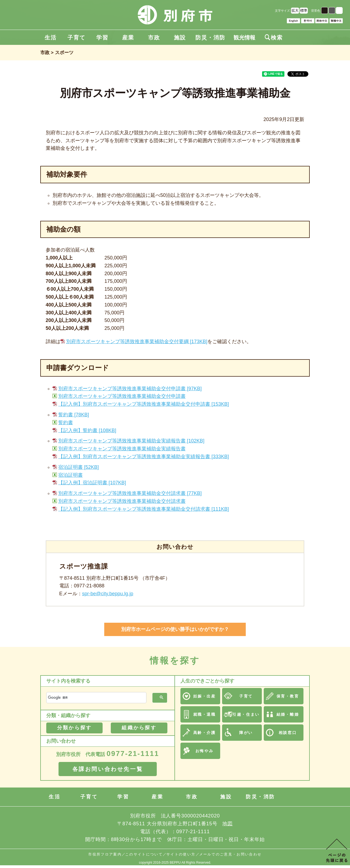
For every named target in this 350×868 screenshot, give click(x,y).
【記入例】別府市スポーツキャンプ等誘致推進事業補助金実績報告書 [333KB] (144, 457)
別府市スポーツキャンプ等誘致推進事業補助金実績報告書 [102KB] (131, 441)
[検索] (96, 698)
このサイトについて (144, 854)
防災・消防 (210, 38)
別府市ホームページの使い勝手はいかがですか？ (175, 629)
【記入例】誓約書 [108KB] (87, 430)
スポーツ (64, 53)
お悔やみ (204, 751)
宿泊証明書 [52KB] (79, 467)
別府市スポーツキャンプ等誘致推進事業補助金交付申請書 (122, 396)
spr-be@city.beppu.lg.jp (108, 594)
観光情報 (244, 38)
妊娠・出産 (205, 696)
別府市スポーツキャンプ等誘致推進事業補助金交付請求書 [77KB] (130, 493)
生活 (51, 38)
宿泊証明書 (70, 475)
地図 (228, 824)
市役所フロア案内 (105, 854)
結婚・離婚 (288, 714)
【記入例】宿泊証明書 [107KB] (92, 483)
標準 (304, 10)
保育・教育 (288, 696)
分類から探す (74, 728)
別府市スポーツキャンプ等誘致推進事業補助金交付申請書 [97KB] (130, 389)
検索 (274, 38)
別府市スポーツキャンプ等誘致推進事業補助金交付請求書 (122, 501)
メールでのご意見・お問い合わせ (231, 854)
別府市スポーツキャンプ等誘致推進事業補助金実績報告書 (122, 449)
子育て (76, 38)
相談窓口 (288, 733)
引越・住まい (246, 714)
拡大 (295, 10)
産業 (128, 38)
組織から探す (139, 728)
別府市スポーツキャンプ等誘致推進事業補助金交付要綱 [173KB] (137, 342)
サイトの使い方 (181, 854)
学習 (102, 38)
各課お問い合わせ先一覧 (108, 769)
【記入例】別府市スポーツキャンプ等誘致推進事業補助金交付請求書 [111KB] (144, 509)
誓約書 (66, 423)
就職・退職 (205, 714)
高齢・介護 (205, 733)
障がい (246, 733)
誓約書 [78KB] (74, 415)
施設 (180, 38)
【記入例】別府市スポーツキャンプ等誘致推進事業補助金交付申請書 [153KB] (144, 404)
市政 (154, 38)
